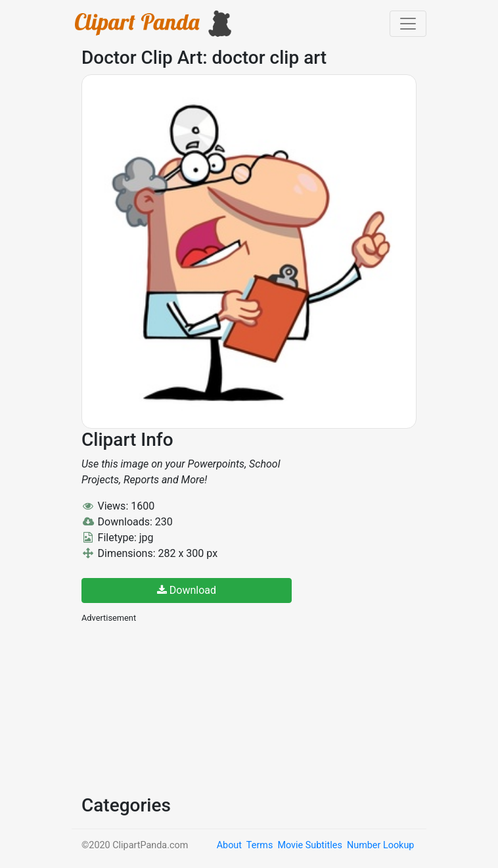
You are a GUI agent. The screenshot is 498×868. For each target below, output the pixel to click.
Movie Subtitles (309, 845)
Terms (260, 845)
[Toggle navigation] (408, 24)
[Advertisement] (180, 708)
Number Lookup (380, 845)
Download (187, 590)
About (229, 845)
